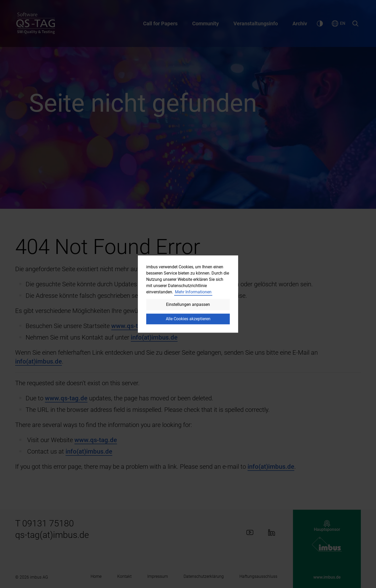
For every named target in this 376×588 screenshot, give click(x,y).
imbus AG (39, 577)
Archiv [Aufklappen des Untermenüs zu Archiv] (300, 23)
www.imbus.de (327, 577)
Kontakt (124, 576)
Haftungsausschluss (258, 576)
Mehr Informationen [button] (193, 292)
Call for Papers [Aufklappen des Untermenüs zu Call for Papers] (160, 23)
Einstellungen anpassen (188, 304)
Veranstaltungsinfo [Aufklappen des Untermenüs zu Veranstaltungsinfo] (256, 23)
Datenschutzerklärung (204, 576)
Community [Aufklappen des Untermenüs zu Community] (205, 23)
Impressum (158, 576)
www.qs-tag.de (133, 326)
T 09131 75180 (45, 523)
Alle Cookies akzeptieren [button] (188, 319)
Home (96, 576)
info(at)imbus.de (154, 337)
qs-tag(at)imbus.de (52, 535)
